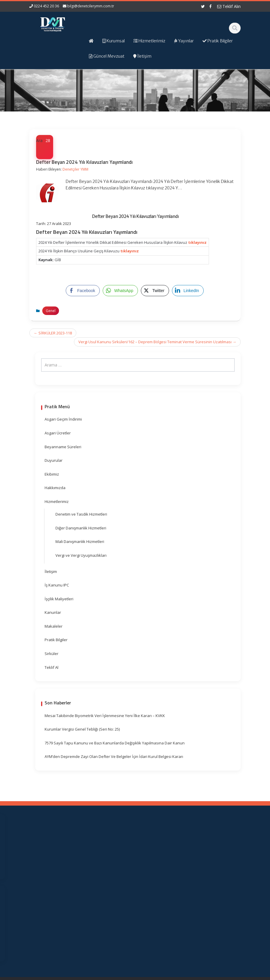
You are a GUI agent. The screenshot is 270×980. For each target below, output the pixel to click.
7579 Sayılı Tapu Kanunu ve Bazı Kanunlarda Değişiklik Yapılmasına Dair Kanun (115, 743)
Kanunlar (53, 612)
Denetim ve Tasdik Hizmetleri (81, 514)
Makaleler (54, 626)
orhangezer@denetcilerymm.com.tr (50, 925)
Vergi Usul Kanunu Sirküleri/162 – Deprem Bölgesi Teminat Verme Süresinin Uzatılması (157, 342)
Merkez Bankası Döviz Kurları (161, 904)
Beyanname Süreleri (63, 447)
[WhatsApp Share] (120, 291)
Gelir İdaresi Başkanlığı (162, 857)
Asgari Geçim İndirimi (63, 419)
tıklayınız (197, 242)
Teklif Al (52, 667)
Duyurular (54, 460)
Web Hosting (98, 975)
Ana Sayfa (109, 846)
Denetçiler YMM (75, 169)
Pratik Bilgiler (56, 640)
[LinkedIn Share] (188, 291)
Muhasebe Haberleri (46, 975)
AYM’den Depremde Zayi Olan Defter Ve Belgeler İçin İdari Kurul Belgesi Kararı (114, 756)
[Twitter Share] (155, 291)
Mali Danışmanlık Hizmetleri (80, 541)
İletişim (51, 571)
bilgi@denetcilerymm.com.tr (91, 6)
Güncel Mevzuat (108, 876)
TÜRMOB (161, 879)
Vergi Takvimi (160, 888)
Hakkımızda (55, 488)
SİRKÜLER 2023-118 (53, 333)
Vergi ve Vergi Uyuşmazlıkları (81, 555)
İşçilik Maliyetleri (59, 599)
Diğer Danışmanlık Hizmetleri (81, 528)
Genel (51, 311)
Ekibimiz (52, 474)
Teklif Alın (229, 6)
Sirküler (52, 654)
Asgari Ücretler (58, 433)
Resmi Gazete (160, 871)
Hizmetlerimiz (57, 501)
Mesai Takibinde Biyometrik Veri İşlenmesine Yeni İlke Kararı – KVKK (105, 716)
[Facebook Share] (83, 291)
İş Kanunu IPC (57, 585)
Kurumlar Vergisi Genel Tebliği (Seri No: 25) (82, 729)
